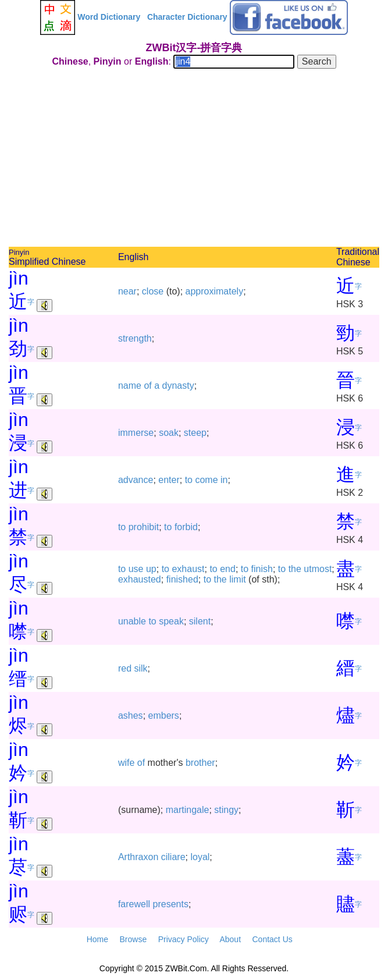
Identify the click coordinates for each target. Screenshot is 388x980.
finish (262, 569)
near (127, 291)
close (153, 291)
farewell (134, 904)
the (295, 569)
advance (136, 480)
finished (182, 579)
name (130, 386)
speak (171, 621)
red (125, 668)
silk (141, 668)
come (206, 480)
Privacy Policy (184, 939)
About (230, 939)
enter (169, 480)
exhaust (188, 569)
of (147, 386)
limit (237, 579)
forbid (186, 527)
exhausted (140, 579)
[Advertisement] (194, 159)
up (151, 569)
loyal (200, 857)
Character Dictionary (187, 17)
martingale (188, 810)
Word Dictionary (109, 17)
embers (164, 716)
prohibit (144, 527)
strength (135, 338)
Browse (133, 939)
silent (200, 621)
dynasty (178, 386)
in (224, 480)
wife (126, 763)
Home (97, 939)
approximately (215, 291)
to (189, 480)
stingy (226, 810)
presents (171, 904)
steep (195, 433)
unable (132, 621)
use (136, 569)
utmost (318, 569)
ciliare (173, 857)
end (228, 569)
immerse (136, 433)
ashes (131, 716)
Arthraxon (138, 857)
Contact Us (273, 939)
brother (200, 763)
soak (169, 433)
